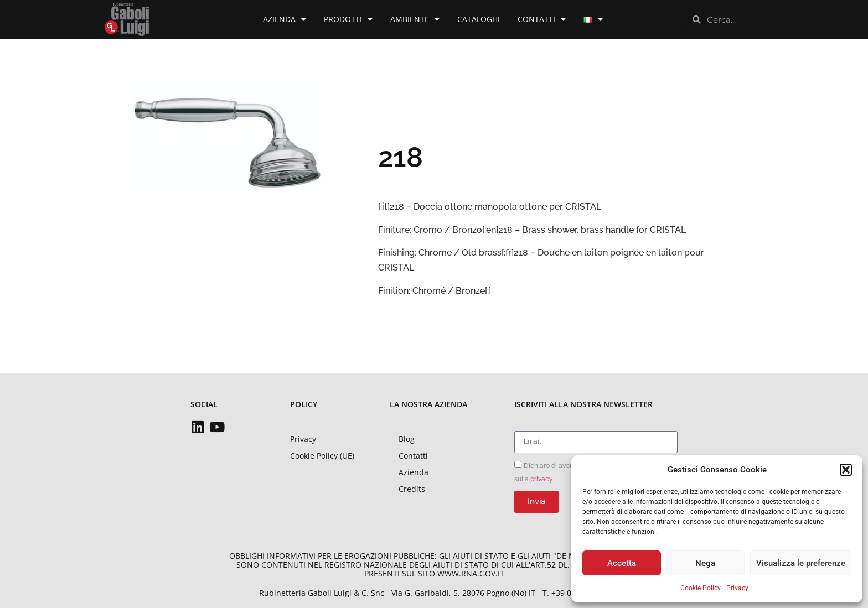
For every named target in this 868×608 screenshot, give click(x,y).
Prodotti (348, 19)
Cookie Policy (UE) (322, 456)
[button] (846, 470)
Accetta (622, 563)
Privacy (737, 588)
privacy (542, 479)
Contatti (542, 19)
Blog (407, 439)
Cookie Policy (701, 588)
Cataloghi (479, 19)
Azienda (285, 19)
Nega (705, 563)
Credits (412, 489)
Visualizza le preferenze (801, 563)
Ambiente (415, 19)
